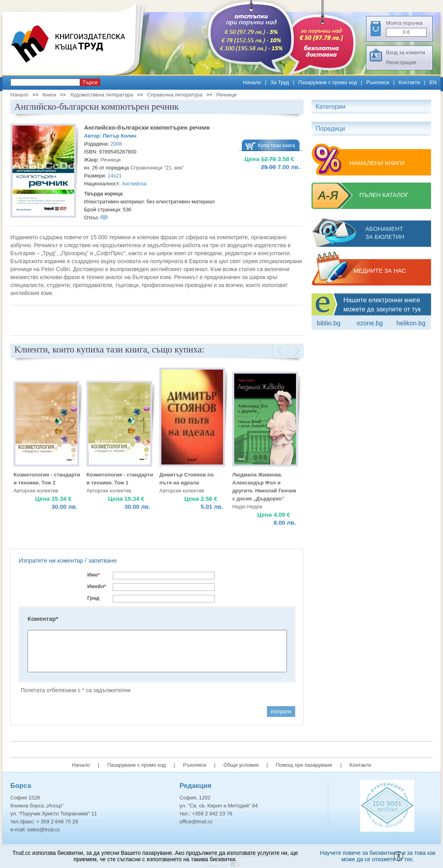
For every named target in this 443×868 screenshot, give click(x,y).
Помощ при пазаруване (304, 765)
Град (93, 598)
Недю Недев (247, 507)
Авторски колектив (36, 491)
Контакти (409, 82)
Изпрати (281, 712)
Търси (90, 82)
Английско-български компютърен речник (147, 127)
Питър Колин (120, 136)
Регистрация (401, 62)
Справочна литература (174, 95)
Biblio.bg (329, 323)
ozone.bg (370, 323)
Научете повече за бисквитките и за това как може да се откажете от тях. (378, 856)
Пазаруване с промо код (328, 82)
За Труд (280, 82)
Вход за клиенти (406, 52)
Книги (49, 95)
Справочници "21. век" (157, 168)
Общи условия (241, 765)
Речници (226, 95)
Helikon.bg (411, 323)
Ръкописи (378, 82)
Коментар (43, 619)
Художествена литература (102, 95)
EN (433, 82)
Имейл (97, 586)
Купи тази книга (276, 145)
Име (93, 575)
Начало (252, 82)
